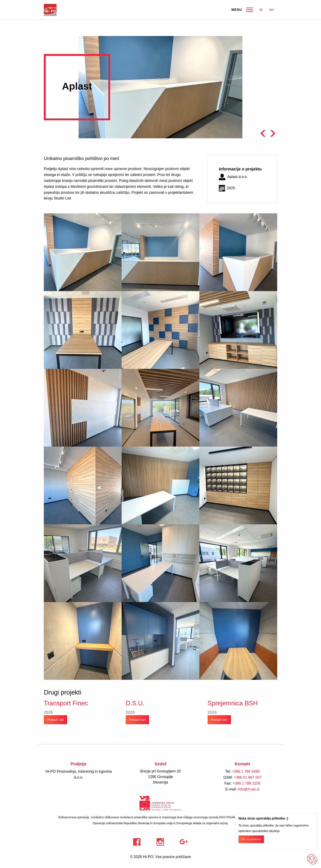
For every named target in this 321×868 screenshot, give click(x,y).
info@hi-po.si (249, 789)
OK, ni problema (251, 839)
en (271, 10)
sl (261, 10)
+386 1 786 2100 (246, 783)
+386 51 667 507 (248, 777)
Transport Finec (66, 703)
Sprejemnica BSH (233, 703)
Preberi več (55, 719)
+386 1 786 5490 (246, 771)
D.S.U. (135, 703)
